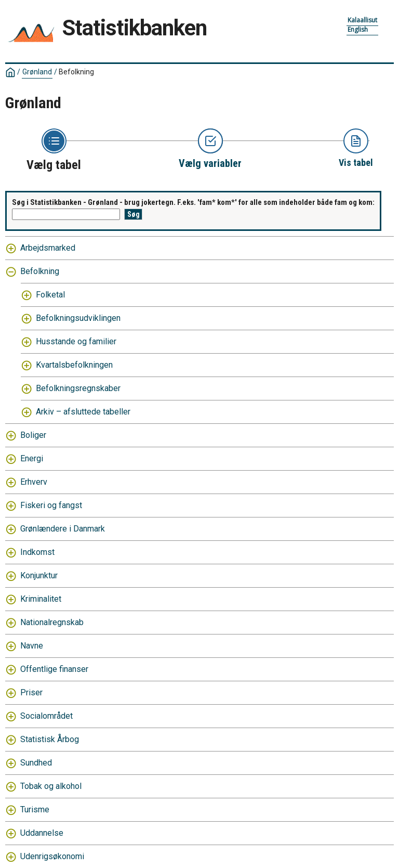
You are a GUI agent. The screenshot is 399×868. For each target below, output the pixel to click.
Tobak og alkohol (51, 786)
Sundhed (36, 763)
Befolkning (76, 72)
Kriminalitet (41, 599)
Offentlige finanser (54, 669)
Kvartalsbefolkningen (74, 365)
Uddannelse (42, 833)
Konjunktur (39, 575)
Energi (32, 458)
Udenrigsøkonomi (52, 856)
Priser (31, 692)
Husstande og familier (76, 341)
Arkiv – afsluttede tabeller (83, 412)
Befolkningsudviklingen (78, 318)
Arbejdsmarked (48, 248)
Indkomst (37, 552)
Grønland (37, 72)
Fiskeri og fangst (51, 505)
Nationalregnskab (52, 622)
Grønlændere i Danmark (63, 529)
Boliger (33, 435)
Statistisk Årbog (50, 739)
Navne (32, 646)
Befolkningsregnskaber (78, 388)
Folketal (50, 295)
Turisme (35, 809)
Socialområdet (46, 716)
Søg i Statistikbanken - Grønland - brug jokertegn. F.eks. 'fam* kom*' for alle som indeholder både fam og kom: (193, 202)
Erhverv (34, 482)
